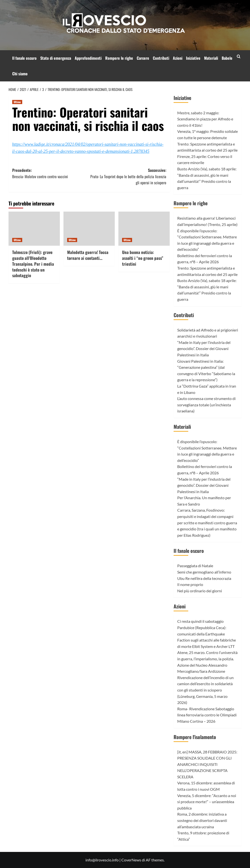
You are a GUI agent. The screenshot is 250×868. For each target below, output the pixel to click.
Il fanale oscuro (24, 58)
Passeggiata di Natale (195, 566)
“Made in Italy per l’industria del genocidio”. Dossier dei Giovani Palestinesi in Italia (204, 349)
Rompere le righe (119, 58)
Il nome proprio (190, 584)
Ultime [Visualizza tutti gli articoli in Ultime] (17, 102)
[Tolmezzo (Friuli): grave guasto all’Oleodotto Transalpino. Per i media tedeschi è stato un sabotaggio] (34, 229)
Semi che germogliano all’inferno (204, 572)
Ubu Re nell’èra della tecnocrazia (204, 578)
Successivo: (128, 177)
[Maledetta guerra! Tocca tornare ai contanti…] (89, 229)
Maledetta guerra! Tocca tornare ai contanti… (88, 255)
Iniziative (193, 58)
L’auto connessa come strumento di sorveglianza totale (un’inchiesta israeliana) (206, 405)
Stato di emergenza (56, 58)
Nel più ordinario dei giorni (200, 591)
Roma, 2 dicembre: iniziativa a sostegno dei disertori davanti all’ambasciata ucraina (202, 820)
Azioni (178, 58)
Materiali (211, 58)
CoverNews (131, 860)
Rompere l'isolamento (195, 737)
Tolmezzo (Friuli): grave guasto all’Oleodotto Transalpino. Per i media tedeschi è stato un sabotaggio (33, 264)
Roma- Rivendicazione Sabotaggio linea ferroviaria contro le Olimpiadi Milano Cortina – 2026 (207, 715)
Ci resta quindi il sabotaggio (200, 621)
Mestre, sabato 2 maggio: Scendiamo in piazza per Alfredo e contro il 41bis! (205, 119)
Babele (227, 58)
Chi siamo (20, 74)
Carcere (143, 58)
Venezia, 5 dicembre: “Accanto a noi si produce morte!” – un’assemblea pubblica (207, 802)
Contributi (161, 58)
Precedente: (51, 173)
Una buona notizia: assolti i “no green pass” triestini (143, 258)
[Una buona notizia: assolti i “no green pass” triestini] (144, 229)
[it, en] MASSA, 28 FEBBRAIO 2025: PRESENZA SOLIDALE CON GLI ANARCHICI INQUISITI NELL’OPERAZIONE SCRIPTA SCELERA (207, 764)
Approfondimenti (88, 58)
